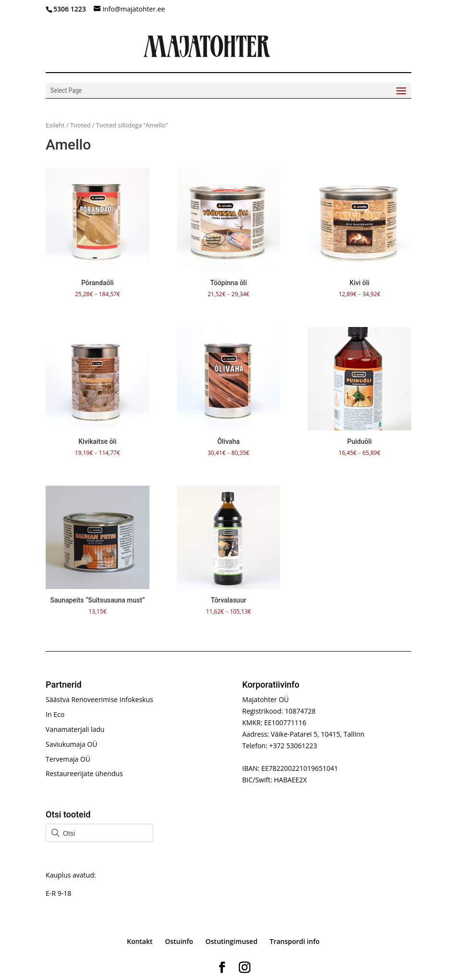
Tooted (80, 125)
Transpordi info (295, 941)
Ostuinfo (179, 941)
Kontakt (140, 941)
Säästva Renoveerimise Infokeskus (99, 699)
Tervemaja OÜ (68, 759)
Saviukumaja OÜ (71, 744)
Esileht (55, 125)
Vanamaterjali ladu (75, 729)
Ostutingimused (232, 941)
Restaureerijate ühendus (84, 773)
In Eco (55, 714)
